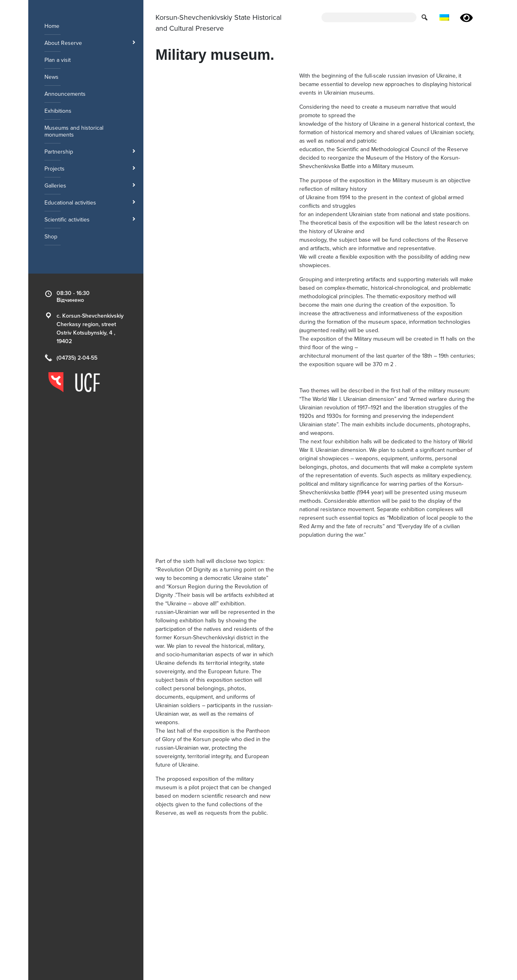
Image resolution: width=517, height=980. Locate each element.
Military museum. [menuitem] (176, 888)
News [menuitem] (51, 77)
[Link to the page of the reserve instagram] (434, 922)
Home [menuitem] (52, 26)
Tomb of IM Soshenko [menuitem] (354, 913)
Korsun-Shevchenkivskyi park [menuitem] (192, 913)
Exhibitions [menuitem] (58, 111)
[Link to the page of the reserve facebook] (420, 922)
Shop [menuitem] (51, 237)
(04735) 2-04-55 (77, 358)
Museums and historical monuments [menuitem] (74, 131)
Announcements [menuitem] (65, 94)
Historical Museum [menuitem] (264, 888)
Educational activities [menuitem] (90, 203)
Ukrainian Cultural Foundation (360, 968)
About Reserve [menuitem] (90, 43)
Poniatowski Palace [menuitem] (350, 888)
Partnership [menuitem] (90, 152)
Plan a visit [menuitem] (58, 60)
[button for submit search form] (425, 17)
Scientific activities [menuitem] (90, 220)
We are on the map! (449, 898)
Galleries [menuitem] (90, 186)
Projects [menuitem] (90, 169)
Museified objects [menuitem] (263, 913)
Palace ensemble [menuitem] (348, 896)
